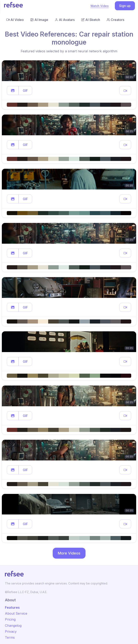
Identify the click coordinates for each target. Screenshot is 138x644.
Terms (10, 637)
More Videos (69, 553)
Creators (115, 20)
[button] (13, 91)
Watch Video (100, 6)
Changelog (13, 626)
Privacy (11, 631)
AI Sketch (91, 20)
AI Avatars (65, 20)
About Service (16, 613)
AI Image (39, 20)
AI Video (15, 20)
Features (12, 607)
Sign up (125, 6)
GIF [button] (25, 91)
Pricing (10, 619)
